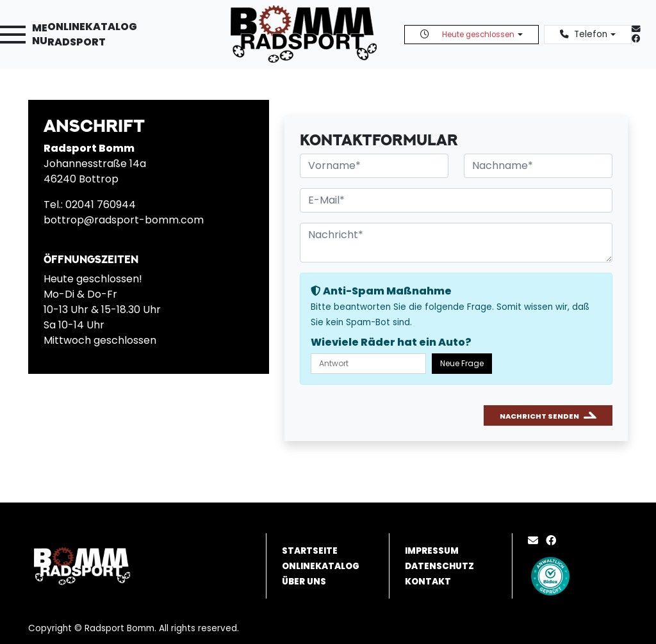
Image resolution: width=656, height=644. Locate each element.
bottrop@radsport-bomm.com (124, 220)
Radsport (77, 42)
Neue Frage (462, 363)
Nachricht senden (539, 416)
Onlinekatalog (92, 27)
